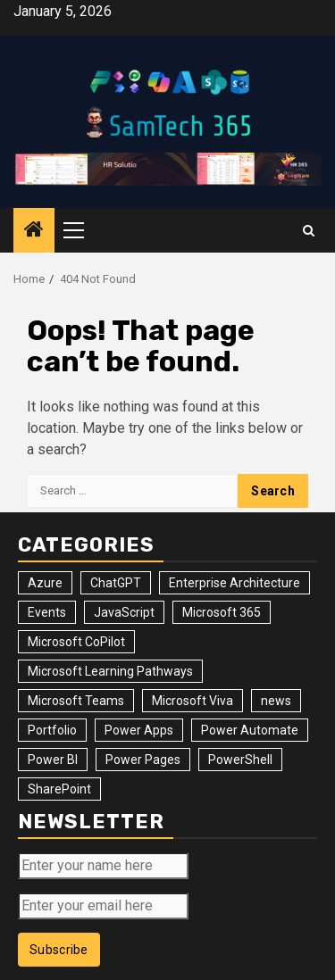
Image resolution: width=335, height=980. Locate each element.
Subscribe (59, 950)
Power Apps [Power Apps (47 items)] (139, 730)
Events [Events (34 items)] (47, 612)
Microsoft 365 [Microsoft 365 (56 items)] (222, 612)
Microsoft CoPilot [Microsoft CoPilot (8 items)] (76, 642)
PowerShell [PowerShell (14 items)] (240, 760)
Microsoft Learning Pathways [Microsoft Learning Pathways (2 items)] (110, 671)
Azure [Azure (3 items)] (45, 583)
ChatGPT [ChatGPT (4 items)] (116, 583)
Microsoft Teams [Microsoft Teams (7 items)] (76, 701)
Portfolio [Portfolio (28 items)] (52, 730)
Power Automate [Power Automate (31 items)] (250, 730)
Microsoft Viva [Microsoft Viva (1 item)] (193, 701)
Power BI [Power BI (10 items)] (53, 760)
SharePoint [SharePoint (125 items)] (59, 789)
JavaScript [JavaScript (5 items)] (124, 612)
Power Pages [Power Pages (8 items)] (143, 760)
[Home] (34, 231)
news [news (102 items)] (276, 701)
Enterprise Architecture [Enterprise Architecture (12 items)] (234, 583)
